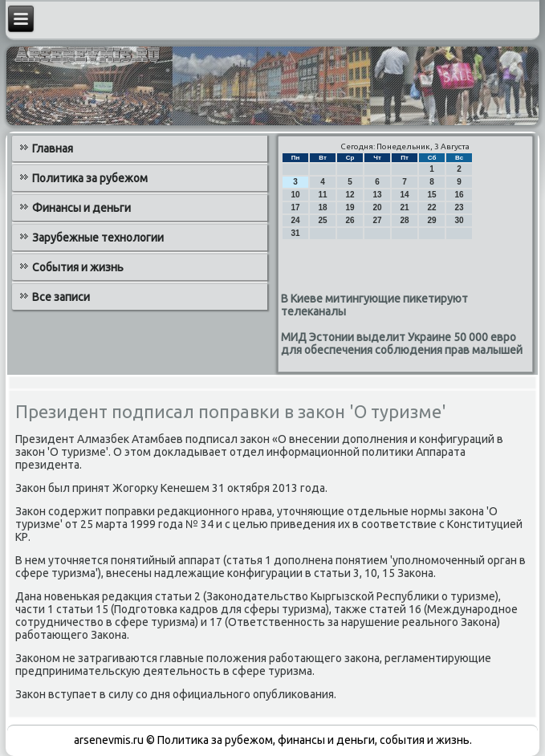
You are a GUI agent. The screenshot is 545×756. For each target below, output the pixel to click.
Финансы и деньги (81, 208)
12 (350, 195)
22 (432, 207)
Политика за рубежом (90, 178)
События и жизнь (78, 267)
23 (460, 207)
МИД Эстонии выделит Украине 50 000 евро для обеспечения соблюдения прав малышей (402, 343)
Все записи (61, 297)
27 (378, 220)
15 (432, 195)
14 (405, 195)
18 (323, 207)
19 (350, 207)
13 (378, 195)
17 (296, 207)
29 (432, 220)
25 (323, 220)
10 (296, 195)
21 (405, 207)
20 (378, 207)
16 (460, 195)
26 (350, 220)
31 (296, 233)
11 (323, 195)
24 (296, 220)
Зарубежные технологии (98, 238)
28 (405, 220)
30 (460, 220)
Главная (53, 148)
